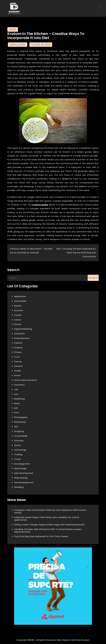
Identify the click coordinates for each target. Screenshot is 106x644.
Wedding (19, 487)
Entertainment (22, 338)
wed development (24, 482)
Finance (18, 348)
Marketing (19, 399)
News (17, 403)
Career (18, 315)
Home (17, 375)
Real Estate (20, 422)
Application (20, 296)
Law (16, 394)
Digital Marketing (23, 329)
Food (17, 357)
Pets (16, 413)
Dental (18, 324)
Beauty (18, 306)
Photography (21, 417)
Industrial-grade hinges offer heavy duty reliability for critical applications (47, 519)
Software (19, 441)
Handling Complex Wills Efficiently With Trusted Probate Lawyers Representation (48, 531)
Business (19, 310)
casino (18, 320)
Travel (17, 459)
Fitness (18, 352)
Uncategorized (22, 464)
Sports (18, 445)
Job (16, 389)
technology (20, 450)
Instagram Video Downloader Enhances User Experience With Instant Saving (50, 511)
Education (19, 334)
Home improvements (25, 380)
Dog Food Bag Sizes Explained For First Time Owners (41, 536)
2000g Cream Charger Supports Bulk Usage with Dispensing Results (49, 525)
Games (18, 362)
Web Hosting (21, 478)
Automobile (20, 301)
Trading (18, 454)
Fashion (18, 343)
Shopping (19, 431)
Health (13, 29)
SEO (16, 427)
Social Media (21, 436)
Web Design (20, 468)
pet (16, 408)
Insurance (19, 385)
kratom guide (40, 205)
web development (24, 473)
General (18, 366)
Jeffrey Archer (18, 45)
